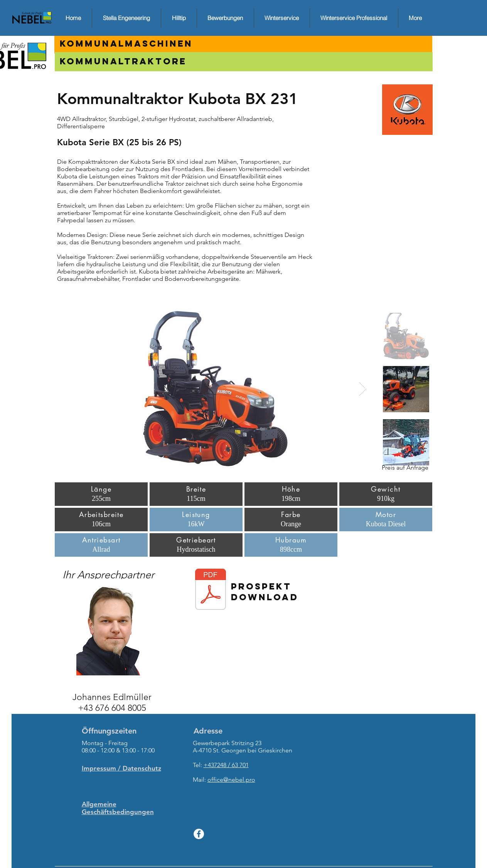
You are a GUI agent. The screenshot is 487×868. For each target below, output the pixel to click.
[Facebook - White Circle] (199, 834)
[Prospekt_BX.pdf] (211, 590)
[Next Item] (363, 389)
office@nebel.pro (231, 780)
